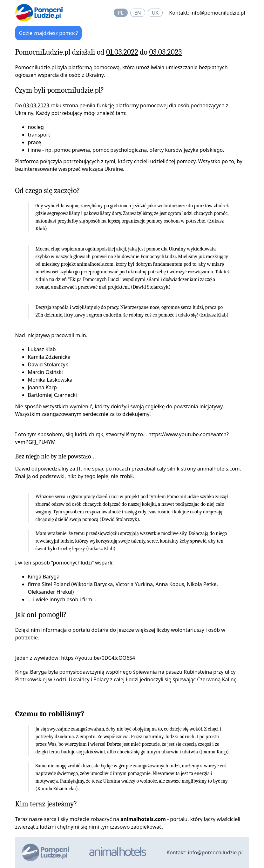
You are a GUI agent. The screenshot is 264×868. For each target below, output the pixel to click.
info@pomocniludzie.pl (218, 13)
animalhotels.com (95, 264)
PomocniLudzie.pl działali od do (99, 52)
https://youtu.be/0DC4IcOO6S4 (98, 658)
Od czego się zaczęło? (48, 190)
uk (155, 13)
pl (121, 13)
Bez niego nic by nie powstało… (56, 456)
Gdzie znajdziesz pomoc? (48, 33)
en (138, 13)
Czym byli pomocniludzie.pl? (60, 90)
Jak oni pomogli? (41, 615)
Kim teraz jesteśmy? (46, 804)
